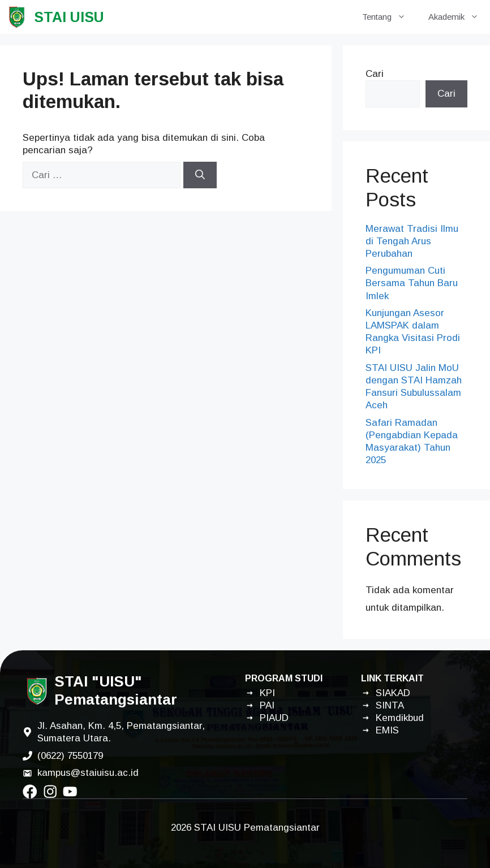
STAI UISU (69, 17)
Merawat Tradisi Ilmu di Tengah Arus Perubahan (412, 241)
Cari (375, 74)
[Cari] (200, 175)
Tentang (390, 17)
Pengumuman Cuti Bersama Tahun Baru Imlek (412, 283)
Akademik (459, 17)
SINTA (390, 705)
